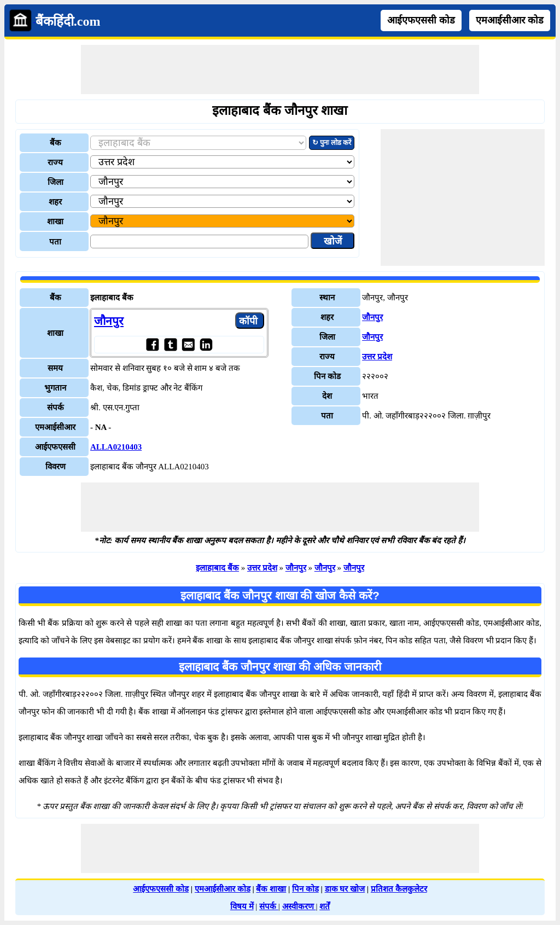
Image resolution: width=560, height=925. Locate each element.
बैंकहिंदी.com (68, 21)
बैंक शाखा (271, 889)
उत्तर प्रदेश (377, 357)
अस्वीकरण (299, 906)
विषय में (242, 906)
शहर (55, 202)
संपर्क (269, 906)
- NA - (101, 427)
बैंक (56, 143)
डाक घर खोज (345, 889)
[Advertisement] (280, 69)
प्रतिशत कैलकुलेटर (399, 889)
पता (55, 242)
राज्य (55, 162)
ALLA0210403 (116, 447)
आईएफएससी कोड (421, 20)
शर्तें (325, 906)
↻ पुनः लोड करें (332, 142)
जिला (56, 182)
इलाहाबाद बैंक (217, 568)
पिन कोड (305, 889)
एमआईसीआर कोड (510, 20)
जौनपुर (109, 321)
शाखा (55, 222)
